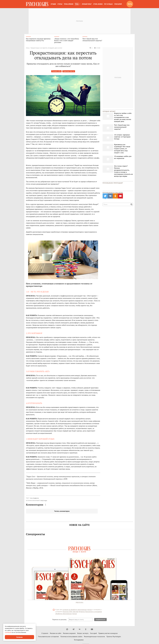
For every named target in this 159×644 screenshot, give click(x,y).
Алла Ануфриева (34, 498)
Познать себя (56, 72)
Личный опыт (87, 4)
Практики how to (69, 72)
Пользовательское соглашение (48, 637)
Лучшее (53, 4)
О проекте (45, 634)
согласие (8, 632)
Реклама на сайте (56, 634)
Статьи (60, 4)
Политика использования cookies (71, 637)
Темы (77, 4)
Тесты (130, 4)
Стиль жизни (98, 4)
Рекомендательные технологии (94, 637)
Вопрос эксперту (83, 634)
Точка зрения (69, 4)
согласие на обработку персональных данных (77, 610)
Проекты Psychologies (114, 637)
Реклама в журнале (69, 634)
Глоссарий (118, 4)
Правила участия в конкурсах (108, 634)
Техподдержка (79, 640)
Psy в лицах (108, 4)
